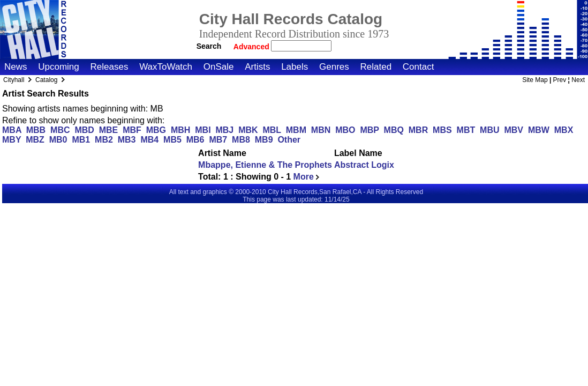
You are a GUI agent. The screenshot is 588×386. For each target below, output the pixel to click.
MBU (489, 130)
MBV (514, 130)
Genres (334, 67)
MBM (296, 130)
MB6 (195, 140)
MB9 (264, 140)
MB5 (172, 140)
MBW (539, 130)
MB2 (104, 140)
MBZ (35, 140)
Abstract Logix (364, 165)
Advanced (252, 47)
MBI (203, 130)
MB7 (218, 140)
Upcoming (59, 67)
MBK (248, 130)
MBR (418, 130)
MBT (466, 130)
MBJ (224, 130)
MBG (156, 130)
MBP (369, 130)
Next (578, 80)
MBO (345, 130)
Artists (257, 67)
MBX (564, 130)
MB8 (241, 140)
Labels (295, 67)
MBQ (394, 130)
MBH (180, 130)
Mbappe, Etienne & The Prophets (265, 165)
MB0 (58, 140)
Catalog (46, 80)
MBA (12, 130)
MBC (60, 130)
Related (376, 67)
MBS (442, 130)
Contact (419, 67)
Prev (560, 80)
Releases (110, 67)
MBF (132, 130)
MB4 (149, 140)
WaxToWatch (166, 67)
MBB (36, 130)
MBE (109, 130)
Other (289, 140)
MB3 (127, 140)
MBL (272, 130)
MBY (12, 140)
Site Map (535, 80)
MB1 (81, 140)
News (16, 67)
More (307, 177)
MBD (84, 130)
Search (209, 46)
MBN (321, 130)
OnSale (219, 67)
